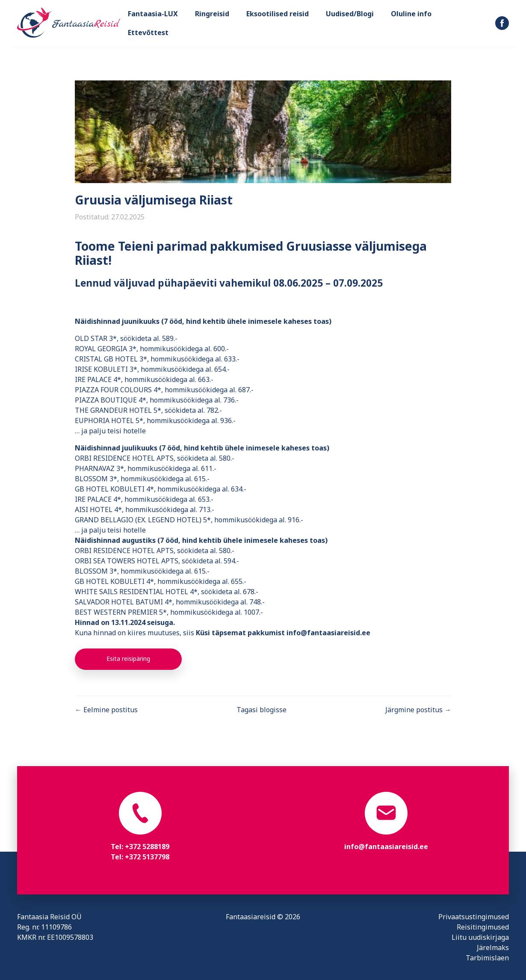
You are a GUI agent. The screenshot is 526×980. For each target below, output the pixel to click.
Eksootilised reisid (278, 14)
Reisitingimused (483, 927)
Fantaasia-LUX (153, 14)
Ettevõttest (148, 33)
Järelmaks (493, 947)
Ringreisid (212, 14)
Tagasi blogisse (262, 710)
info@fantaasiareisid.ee (386, 847)
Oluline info (411, 14)
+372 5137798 (147, 857)
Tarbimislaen (487, 958)
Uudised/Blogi (350, 14)
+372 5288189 (147, 847)
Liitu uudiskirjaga (480, 937)
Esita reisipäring (128, 659)
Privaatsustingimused (474, 917)
